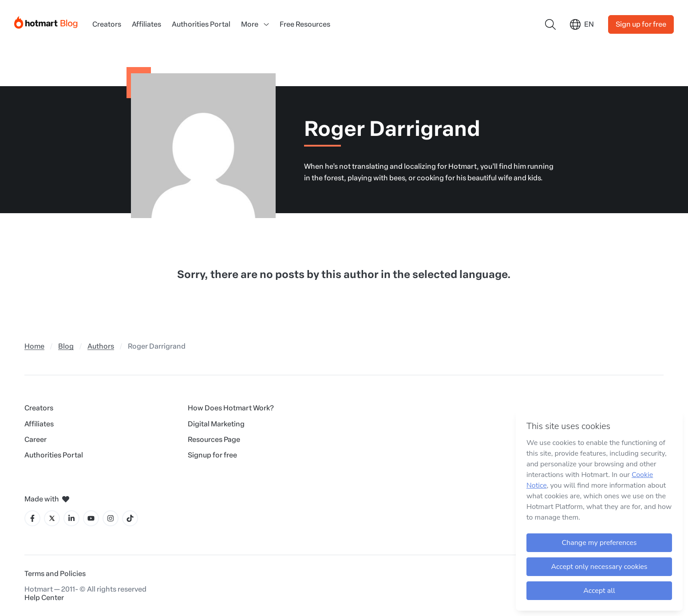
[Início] (46, 21)
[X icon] (52, 518)
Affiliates (146, 24)
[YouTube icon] (91, 518)
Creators (107, 24)
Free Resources (305, 24)
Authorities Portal (201, 24)
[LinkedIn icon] (71, 518)
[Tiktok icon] (130, 518)
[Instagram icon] (111, 518)
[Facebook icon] (32, 518)
